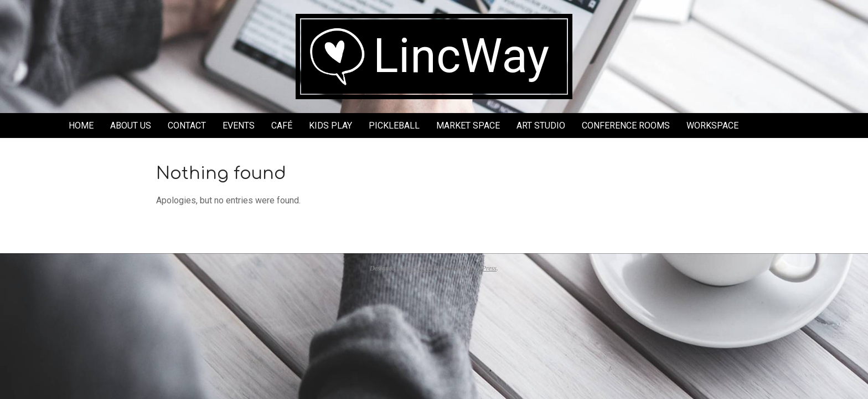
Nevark (422, 268)
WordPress (482, 268)
